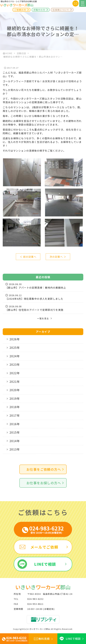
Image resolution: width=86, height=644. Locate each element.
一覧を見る (43, 318)
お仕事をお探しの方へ (44, 483)
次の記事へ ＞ (58, 257)
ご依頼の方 (20, 10)
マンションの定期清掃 (29, 102)
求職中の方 (39, 10)
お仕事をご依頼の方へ (44, 469)
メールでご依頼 (44, 547)
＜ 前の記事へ (28, 257)
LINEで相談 (45, 564)
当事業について (61, 10)
